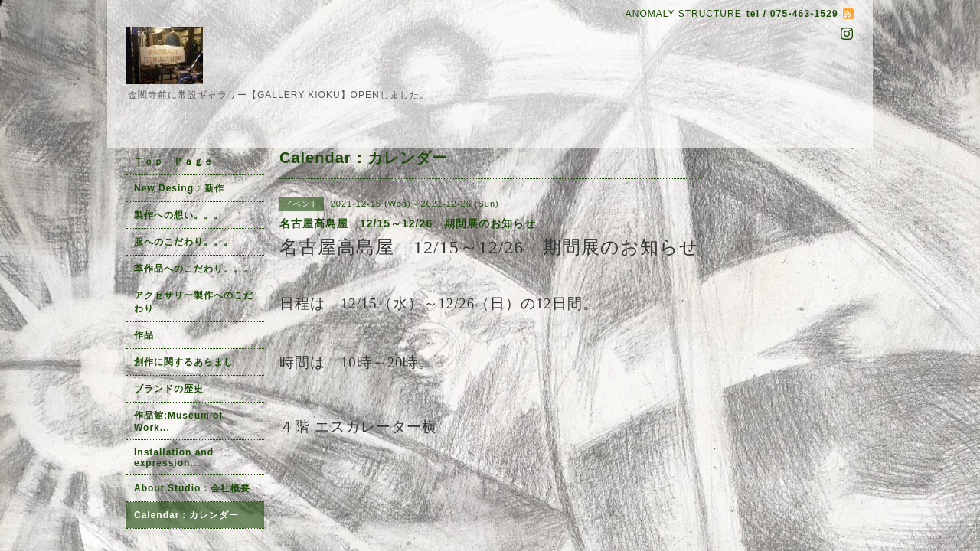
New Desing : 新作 (179, 188)
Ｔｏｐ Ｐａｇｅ (174, 161)
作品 (144, 335)
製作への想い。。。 (179, 215)
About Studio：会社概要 (192, 488)
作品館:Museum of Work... (178, 422)
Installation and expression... (174, 458)
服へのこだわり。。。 (184, 242)
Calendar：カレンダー (186, 515)
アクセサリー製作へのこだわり (194, 302)
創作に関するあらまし (184, 362)
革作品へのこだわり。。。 (194, 269)
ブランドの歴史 (169, 389)
